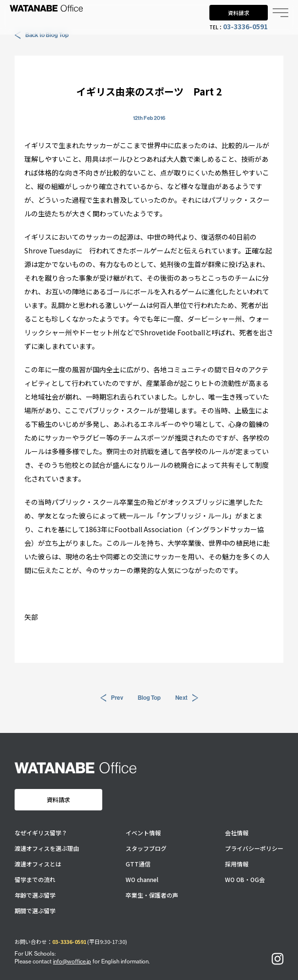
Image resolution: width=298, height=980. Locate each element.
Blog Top (149, 698)
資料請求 (239, 13)
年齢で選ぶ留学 (35, 895)
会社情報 (237, 833)
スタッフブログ (146, 848)
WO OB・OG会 (245, 880)
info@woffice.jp (72, 961)
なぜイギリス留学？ (41, 833)
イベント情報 (143, 833)
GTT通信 (138, 864)
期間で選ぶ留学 (35, 911)
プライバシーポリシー (254, 848)
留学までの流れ (35, 880)
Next (187, 698)
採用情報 (237, 864)
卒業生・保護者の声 (152, 895)
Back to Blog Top (42, 35)
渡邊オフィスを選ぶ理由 (47, 848)
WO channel (142, 880)
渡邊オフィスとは (38, 864)
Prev (112, 698)
